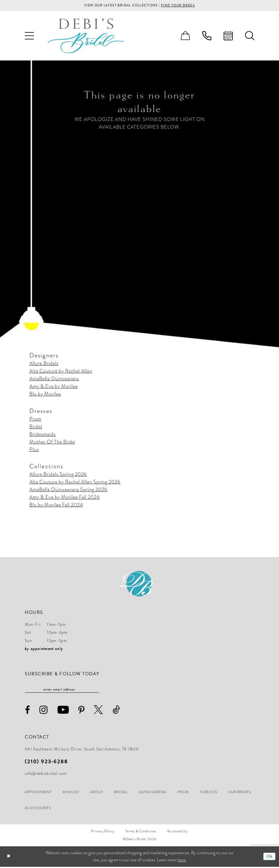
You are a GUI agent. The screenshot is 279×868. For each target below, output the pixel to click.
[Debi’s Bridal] (86, 36)
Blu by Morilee (45, 395)
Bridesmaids (43, 435)
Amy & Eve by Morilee (54, 387)
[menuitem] (29, 36)
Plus (34, 450)
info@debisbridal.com (46, 775)
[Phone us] (207, 36)
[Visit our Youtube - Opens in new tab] (63, 711)
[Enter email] (62, 690)
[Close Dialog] (9, 858)
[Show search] (250, 36)
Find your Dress (182, 6)
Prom (35, 420)
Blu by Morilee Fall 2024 (56, 505)
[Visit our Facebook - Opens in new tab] (28, 711)
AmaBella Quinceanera (54, 379)
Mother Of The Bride (52, 443)
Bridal (36, 427)
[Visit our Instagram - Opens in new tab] (44, 711)
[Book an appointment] (228, 36)
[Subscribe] (96, 690)
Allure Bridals (44, 364)
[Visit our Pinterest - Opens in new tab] (82, 711)
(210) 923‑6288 (46, 762)
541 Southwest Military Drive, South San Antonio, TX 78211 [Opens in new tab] (82, 750)
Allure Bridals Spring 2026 (58, 475)
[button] (29, 36)
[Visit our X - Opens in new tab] (99, 711)
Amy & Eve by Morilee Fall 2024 (65, 498)
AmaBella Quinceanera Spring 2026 (68, 490)
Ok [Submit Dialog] (269, 858)
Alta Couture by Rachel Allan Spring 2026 (75, 483)
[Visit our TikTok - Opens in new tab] (116, 711)
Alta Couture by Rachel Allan (61, 372)
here (182, 861)
